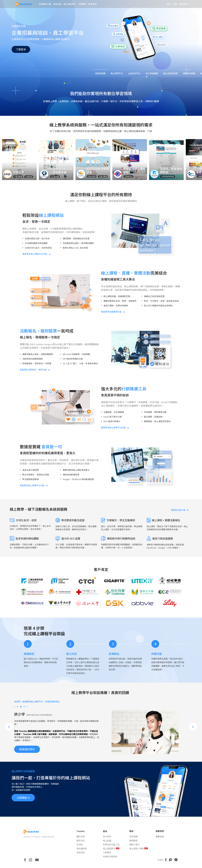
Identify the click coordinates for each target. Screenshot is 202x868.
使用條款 (81, 852)
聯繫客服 (160, 836)
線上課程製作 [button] (70, 4)
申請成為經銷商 (110, 856)
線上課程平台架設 (48, 633)
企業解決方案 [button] (45, 4)
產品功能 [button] (57, 4)
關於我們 (81, 836)
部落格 (80, 844)
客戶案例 (107, 836)
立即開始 (23, 798)
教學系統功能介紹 (111, 844)
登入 (169, 4)
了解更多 (21, 49)
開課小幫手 (134, 844)
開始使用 (183, 4)
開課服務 (133, 840)
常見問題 (133, 836)
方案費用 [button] (82, 4)
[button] (9, 727)
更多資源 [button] (92, 4)
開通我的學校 (27, 746)
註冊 (175, 4)
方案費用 (107, 852)
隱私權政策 (82, 848)
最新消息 (81, 840)
